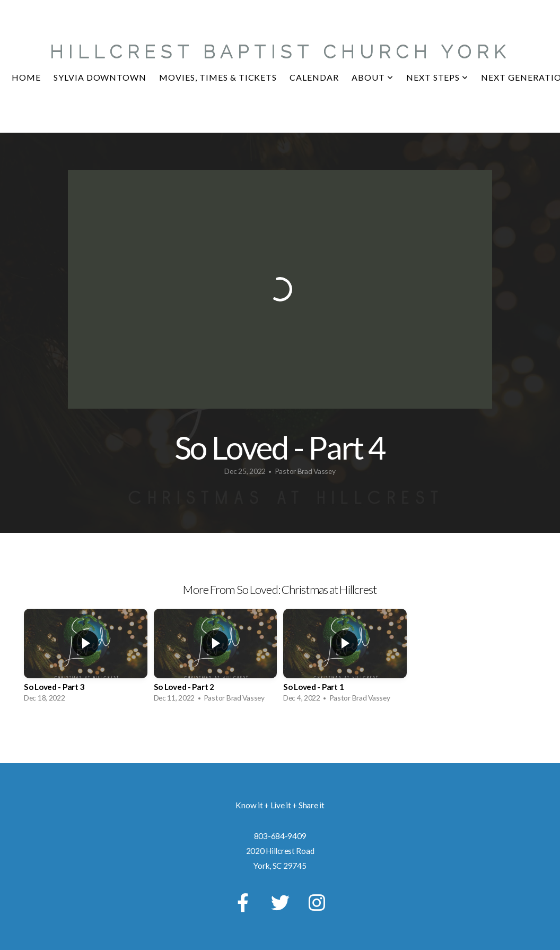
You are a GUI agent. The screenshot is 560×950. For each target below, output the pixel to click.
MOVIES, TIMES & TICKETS (218, 77)
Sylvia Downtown (100, 77)
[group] (86, 658)
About (373, 77)
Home (26, 77)
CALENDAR (314, 77)
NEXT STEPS (437, 77)
